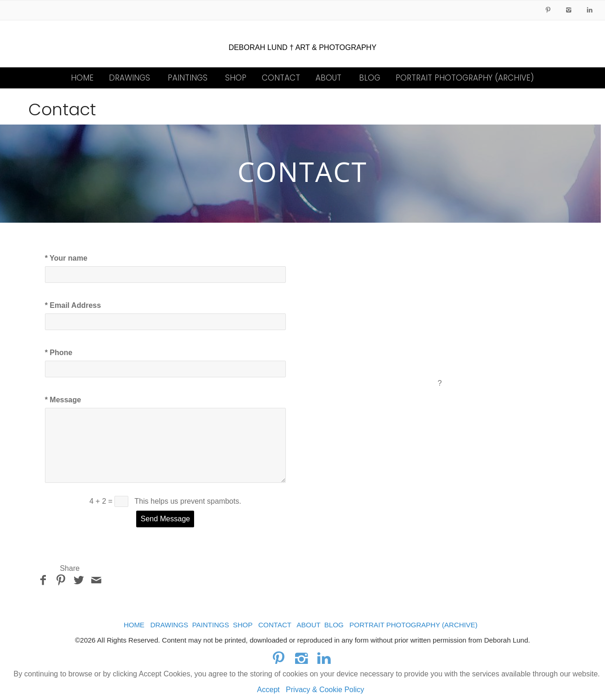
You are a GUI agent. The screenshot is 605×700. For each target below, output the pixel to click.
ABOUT (328, 78)
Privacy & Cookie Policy (325, 690)
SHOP (236, 78)
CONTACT (281, 78)
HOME (82, 78)
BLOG (370, 78)
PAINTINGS (188, 78)
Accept (268, 690)
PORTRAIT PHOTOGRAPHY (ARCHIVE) (465, 78)
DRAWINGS (129, 78)
